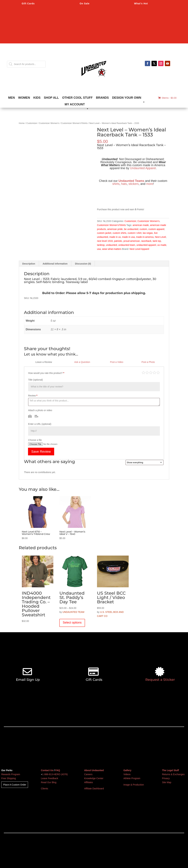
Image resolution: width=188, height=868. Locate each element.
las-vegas (148, 233)
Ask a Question (82, 362)
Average (151, 372)
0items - (167, 98)
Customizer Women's (49, 123)
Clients (45, 789)
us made (162, 245)
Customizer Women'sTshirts (74, 123)
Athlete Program (132, 778)
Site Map (167, 782)
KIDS (37, 98)
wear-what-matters (112, 249)
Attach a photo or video (40, 410)
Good (154, 372)
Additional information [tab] (55, 264)
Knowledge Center (94, 778)
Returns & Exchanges (173, 774)
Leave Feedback (50, 778)
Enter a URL (40, 424)
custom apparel (156, 229)
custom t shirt (135, 233)
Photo (30, 416)
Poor (143, 372)
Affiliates (89, 782)
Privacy (166, 778)
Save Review (41, 452)
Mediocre (147, 372)
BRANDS (102, 98)
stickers (134, 184)
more (150, 184)
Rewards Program (11, 774)
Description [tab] (29, 264)
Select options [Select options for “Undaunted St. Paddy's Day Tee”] (72, 623)
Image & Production (134, 785)
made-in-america (145, 237)
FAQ (58, 770)
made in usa (128, 237)
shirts (116, 184)
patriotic (118, 241)
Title (35, 380)
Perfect (158, 372)
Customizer (32, 123)
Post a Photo (148, 362)
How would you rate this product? (46, 373)
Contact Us (47, 770)
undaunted (111, 245)
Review (33, 396)
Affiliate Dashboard (94, 789)
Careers (88, 774)
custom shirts (119, 233)
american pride (115, 229)
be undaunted (131, 229)
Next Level (160, 237)
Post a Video (117, 362)
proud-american (132, 241)
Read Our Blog (49, 782)
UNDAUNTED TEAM (73, 612)
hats (124, 184)
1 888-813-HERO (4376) (55, 774)
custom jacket (104, 233)
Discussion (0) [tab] (83, 264)
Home (22, 123)
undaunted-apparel (146, 245)
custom (143, 229)
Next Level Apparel (139, 249)
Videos (127, 774)
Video (36, 416)
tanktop (101, 245)
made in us (115, 237)
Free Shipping (9, 778)
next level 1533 (105, 241)
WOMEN (24, 98)
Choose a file (35, 440)
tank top (157, 241)
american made (141, 225)
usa (99, 249)
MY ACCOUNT (77, 105)
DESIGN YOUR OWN (129, 99)
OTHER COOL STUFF (77, 98)
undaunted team (127, 245)
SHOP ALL (51, 98)
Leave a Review (44, 362)
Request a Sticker (160, 680)
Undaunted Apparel (143, 168)
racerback (146, 241)
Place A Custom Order (15, 785)
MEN (11, 98)
